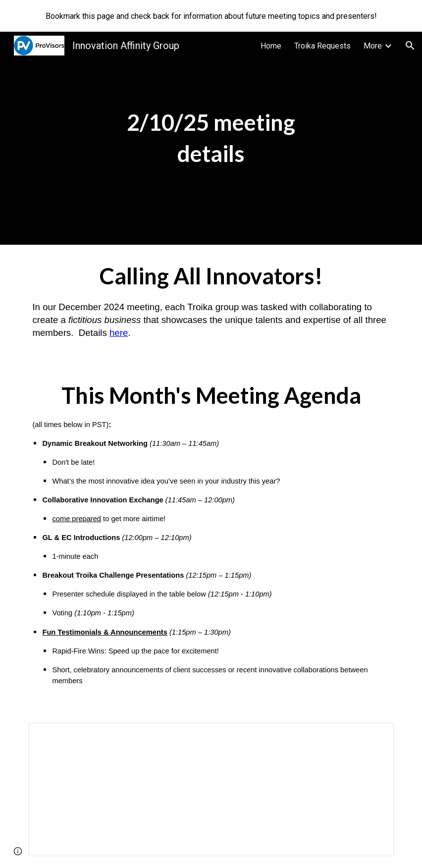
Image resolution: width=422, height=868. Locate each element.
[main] (211, 138)
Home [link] (271, 46)
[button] (410, 46)
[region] (211, 16)
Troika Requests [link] (322, 46)
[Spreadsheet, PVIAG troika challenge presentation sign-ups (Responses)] (211, 789)
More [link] (373, 46)
